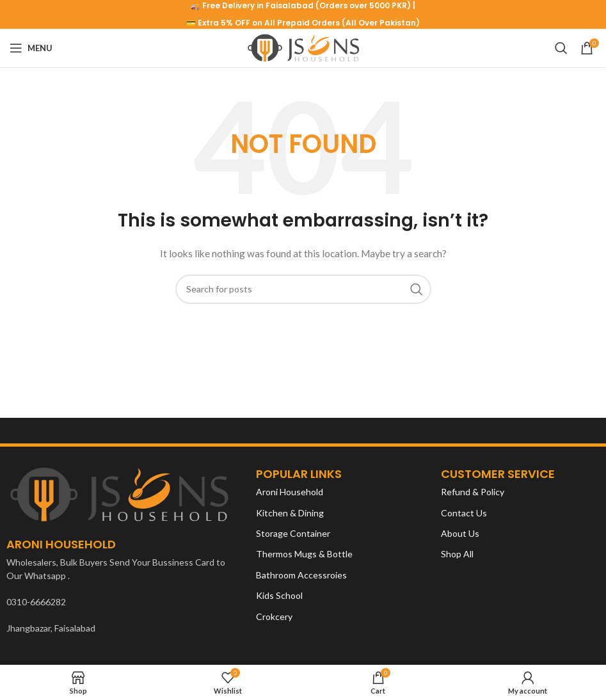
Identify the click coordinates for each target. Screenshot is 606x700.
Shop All (457, 554)
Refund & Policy (473, 492)
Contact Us (464, 513)
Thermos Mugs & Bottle (304, 554)
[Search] (561, 48)
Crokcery (274, 616)
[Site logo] (303, 47)
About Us (460, 533)
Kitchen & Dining (290, 513)
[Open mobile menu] (31, 48)
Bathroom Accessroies (301, 575)
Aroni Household (290, 492)
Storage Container (293, 533)
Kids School (279, 595)
